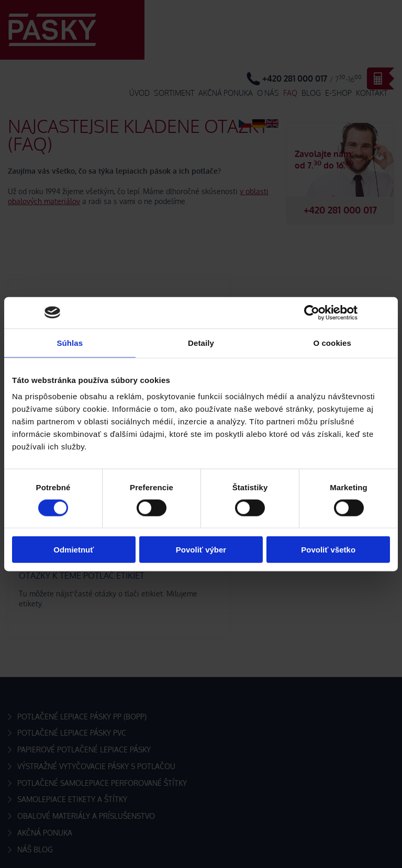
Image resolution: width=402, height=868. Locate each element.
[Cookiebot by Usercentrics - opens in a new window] (312, 312)
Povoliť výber (201, 550)
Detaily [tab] (201, 342)
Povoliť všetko (328, 550)
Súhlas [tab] (70, 342)
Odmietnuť (74, 550)
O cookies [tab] (332, 342)
